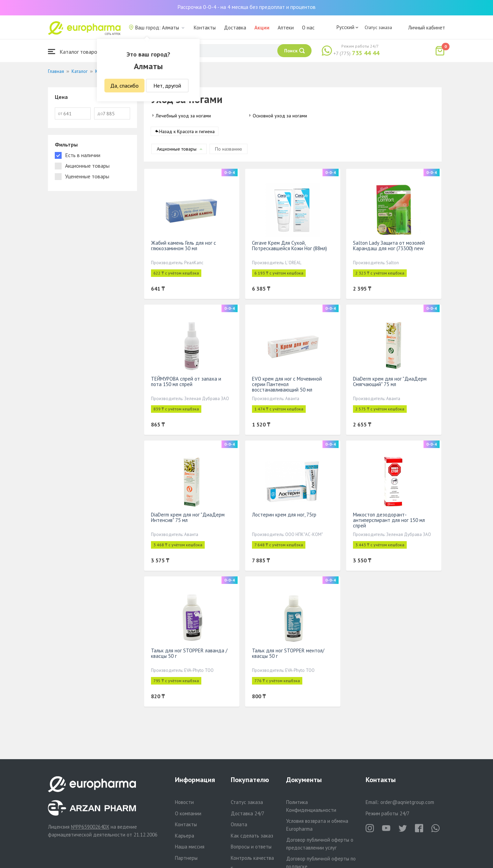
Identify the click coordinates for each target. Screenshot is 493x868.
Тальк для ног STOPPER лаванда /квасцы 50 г (189, 653)
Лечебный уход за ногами (183, 116)
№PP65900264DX (90, 827)
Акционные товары (177, 149)
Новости (184, 802)
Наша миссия (190, 847)
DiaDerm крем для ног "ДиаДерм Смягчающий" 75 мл (390, 381)
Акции (262, 28)
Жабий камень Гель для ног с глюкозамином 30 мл (184, 246)
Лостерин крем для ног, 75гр (284, 515)
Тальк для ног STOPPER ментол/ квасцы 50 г (288, 653)
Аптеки (286, 28)
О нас (308, 28)
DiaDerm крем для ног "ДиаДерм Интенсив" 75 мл (188, 517)
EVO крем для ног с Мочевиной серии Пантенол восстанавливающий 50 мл (287, 384)
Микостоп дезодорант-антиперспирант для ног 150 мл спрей (389, 520)
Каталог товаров (74, 52)
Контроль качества (252, 858)
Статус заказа (378, 27)
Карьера (185, 836)
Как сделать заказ (252, 836)
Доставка (235, 28)
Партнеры (186, 858)
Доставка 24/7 (248, 813)
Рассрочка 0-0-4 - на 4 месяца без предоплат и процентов (246, 7)
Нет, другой (167, 86)
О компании (188, 813)
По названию (229, 149)
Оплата (239, 824)
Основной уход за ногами (280, 116)
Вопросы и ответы (251, 847)
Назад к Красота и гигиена (187, 131)
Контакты (205, 28)
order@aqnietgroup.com (407, 802)
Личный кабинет (427, 28)
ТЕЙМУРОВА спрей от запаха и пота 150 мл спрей (186, 381)
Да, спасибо (124, 86)
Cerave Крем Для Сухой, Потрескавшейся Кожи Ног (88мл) (289, 246)
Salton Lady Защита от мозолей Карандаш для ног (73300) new (389, 246)
